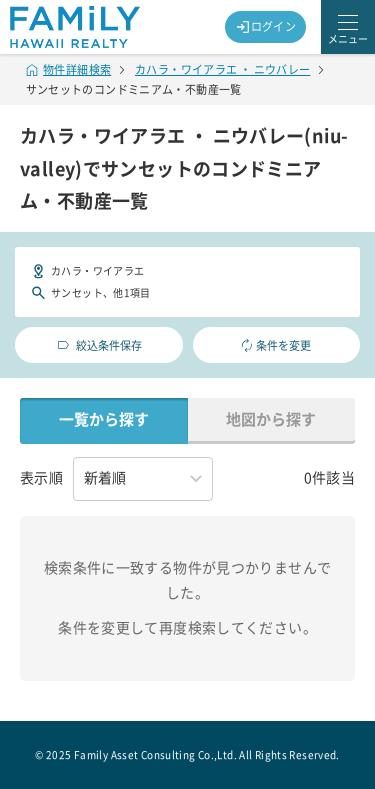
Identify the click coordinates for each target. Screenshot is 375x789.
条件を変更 (276, 345)
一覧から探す (104, 419)
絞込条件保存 (98, 345)
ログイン (266, 27)
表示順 (41, 478)
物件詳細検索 (69, 69)
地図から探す (271, 419)
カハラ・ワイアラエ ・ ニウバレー (222, 69)
